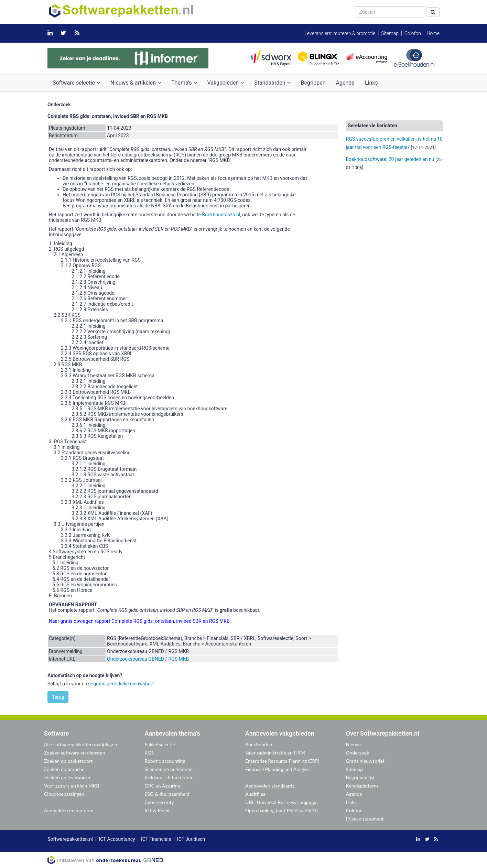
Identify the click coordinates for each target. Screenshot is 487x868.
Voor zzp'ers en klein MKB (72, 786)
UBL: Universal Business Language (281, 802)
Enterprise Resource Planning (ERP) (282, 761)
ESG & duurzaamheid (167, 794)
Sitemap (390, 33)
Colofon (413, 33)
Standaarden (272, 83)
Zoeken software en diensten (74, 753)
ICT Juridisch (191, 839)
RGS (149, 753)
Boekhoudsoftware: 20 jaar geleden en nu (390, 159)
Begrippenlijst (360, 777)
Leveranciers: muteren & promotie (340, 33)
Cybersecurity (159, 802)
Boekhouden (259, 744)
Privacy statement (365, 819)
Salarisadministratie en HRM (275, 753)
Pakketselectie (160, 744)
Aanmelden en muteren (69, 810)
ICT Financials (156, 839)
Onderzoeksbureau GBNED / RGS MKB (148, 659)
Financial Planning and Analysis (278, 769)
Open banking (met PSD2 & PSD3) (282, 810)
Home (433, 33)
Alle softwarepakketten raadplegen (80, 744)
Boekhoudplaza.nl (221, 215)
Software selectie (76, 83)
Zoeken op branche (64, 769)
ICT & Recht (157, 810)
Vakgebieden (226, 83)
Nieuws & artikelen (136, 83)
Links (371, 83)
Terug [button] (58, 697)
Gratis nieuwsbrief (365, 761)
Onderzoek (358, 753)
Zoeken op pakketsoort (68, 761)
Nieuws (354, 744)
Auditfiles (255, 794)
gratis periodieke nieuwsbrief (124, 684)
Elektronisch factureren (169, 777)
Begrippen (313, 83)
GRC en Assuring (163, 786)
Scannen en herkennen (169, 769)
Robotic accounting (165, 761)
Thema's (184, 83)
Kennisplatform (362, 786)
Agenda (345, 83)
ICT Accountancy (117, 839)
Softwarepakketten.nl (70, 839)
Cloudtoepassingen (64, 794)
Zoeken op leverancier (67, 777)
